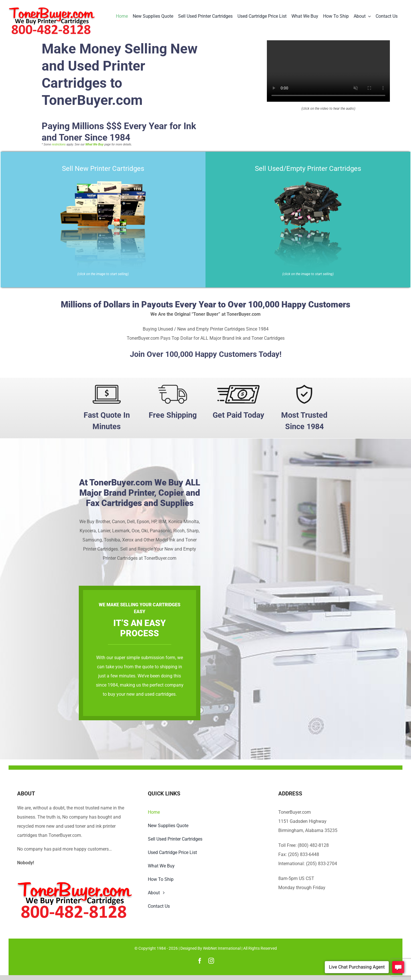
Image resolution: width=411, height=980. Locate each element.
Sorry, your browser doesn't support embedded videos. (328, 71)
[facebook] (200, 961)
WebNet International (222, 948)
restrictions (59, 144)
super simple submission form (274, 658)
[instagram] (211, 961)
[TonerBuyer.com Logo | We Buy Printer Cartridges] (52, 9)
